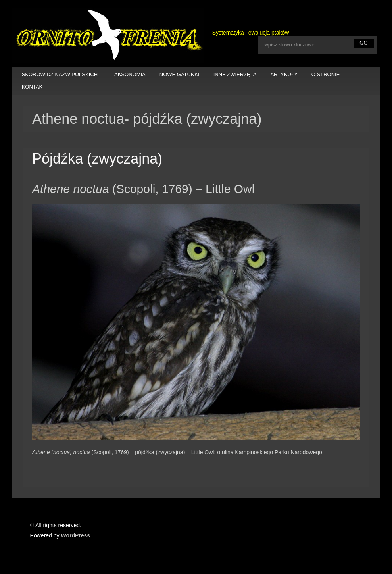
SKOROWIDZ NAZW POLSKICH (60, 74)
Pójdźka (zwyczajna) (97, 159)
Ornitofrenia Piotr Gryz (108, 35)
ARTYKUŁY (284, 74)
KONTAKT (34, 87)
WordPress (75, 535)
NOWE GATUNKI (180, 74)
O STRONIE (326, 74)
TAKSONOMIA (129, 74)
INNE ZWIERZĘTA (235, 74)
